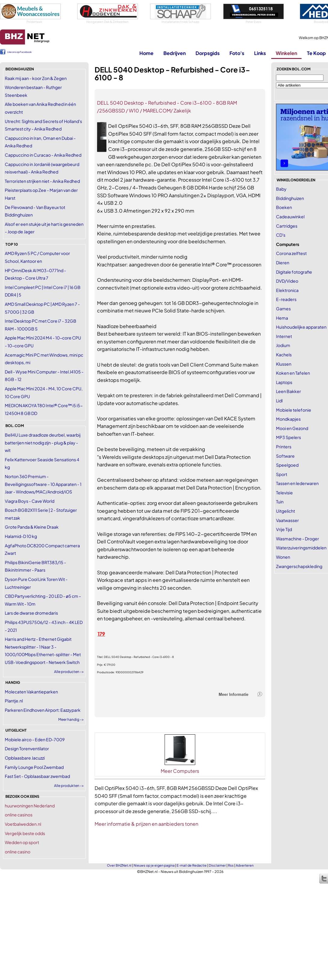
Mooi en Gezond (292, 428)
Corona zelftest (291, 253)
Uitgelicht (285, 511)
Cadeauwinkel (290, 217)
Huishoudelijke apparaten (301, 327)
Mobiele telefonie (294, 410)
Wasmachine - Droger (298, 539)
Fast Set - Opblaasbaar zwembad (37, 776)
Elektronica (287, 290)
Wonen (283, 557)
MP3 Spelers (289, 437)
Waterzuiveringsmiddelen (301, 548)
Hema (282, 318)
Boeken (284, 207)
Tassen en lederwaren (297, 483)
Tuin (280, 502)
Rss (231, 865)
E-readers (286, 299)
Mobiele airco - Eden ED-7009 (35, 739)
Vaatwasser (287, 520)
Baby (281, 189)
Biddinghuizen (290, 198)
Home (146, 53)
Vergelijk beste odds (25, 833)
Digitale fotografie (294, 272)
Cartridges (287, 226)
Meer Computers (180, 771)
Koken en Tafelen (293, 373)
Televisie (284, 493)
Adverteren (245, 865)
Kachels (284, 355)
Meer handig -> (71, 719)
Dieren (283, 263)
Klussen (284, 364)
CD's (281, 235)
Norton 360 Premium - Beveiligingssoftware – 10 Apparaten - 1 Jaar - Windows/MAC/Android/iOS (43, 484)
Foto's (237, 53)
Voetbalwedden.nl (23, 824)
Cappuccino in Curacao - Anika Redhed (43, 155)
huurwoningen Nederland (30, 806)
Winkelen (286, 53)
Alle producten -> (69, 672)
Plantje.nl (14, 701)
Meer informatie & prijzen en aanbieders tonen (146, 824)
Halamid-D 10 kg (21, 536)
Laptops (284, 382)
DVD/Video (287, 281)
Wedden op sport (22, 842)
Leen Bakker (289, 391)
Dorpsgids (208, 53)
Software (285, 456)
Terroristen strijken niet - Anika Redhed (42, 181)
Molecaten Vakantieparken (31, 692)
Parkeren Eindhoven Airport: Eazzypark (43, 710)
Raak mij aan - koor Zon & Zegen (36, 78)
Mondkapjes (288, 419)
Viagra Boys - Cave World (30, 501)
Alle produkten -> (69, 786)
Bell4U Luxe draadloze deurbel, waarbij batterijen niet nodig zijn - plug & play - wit (43, 442)
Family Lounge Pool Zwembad (34, 767)
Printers (284, 447)
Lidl (279, 401)
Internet (284, 336)
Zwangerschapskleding (299, 566)
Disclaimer (217, 865)
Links (260, 53)
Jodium (283, 345)
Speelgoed (287, 465)
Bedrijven (175, 53)
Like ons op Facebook (19, 52)
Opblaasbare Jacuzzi (25, 758)
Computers (288, 244)
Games (283, 309)
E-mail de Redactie (192, 865)
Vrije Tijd (284, 529)
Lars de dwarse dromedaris (31, 613)
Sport (282, 474)
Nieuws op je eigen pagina (154, 865)
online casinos (19, 815)
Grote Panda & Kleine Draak (32, 527)
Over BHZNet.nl (119, 865)
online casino (18, 852)
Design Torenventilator (27, 748)
